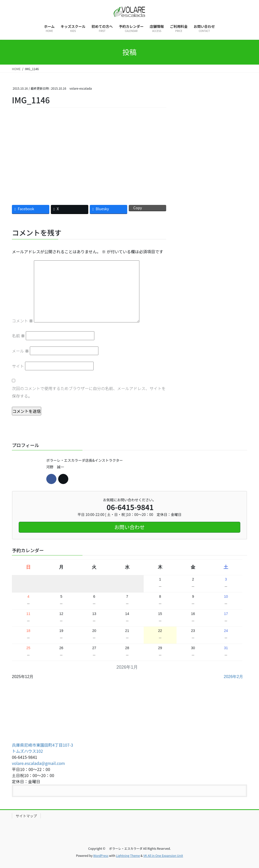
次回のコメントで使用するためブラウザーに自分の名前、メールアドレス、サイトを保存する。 (89, 392)
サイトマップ (26, 816)
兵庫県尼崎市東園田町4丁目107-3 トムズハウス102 (42, 748)
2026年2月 (234, 677)
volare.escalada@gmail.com (38, 763)
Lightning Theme (128, 855)
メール (20, 351)
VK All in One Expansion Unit (163, 855)
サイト (18, 366)
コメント (23, 321)
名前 (18, 336)
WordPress (101, 855)
